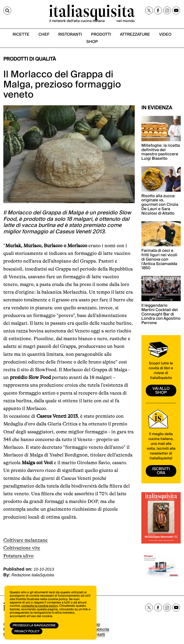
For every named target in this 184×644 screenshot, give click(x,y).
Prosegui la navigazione (34, 625)
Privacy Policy (27, 631)
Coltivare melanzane (26, 540)
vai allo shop (161, 391)
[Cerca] (7, 11)
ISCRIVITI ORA (161, 471)
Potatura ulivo (18, 556)
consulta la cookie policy (40, 606)
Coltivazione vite (22, 548)
